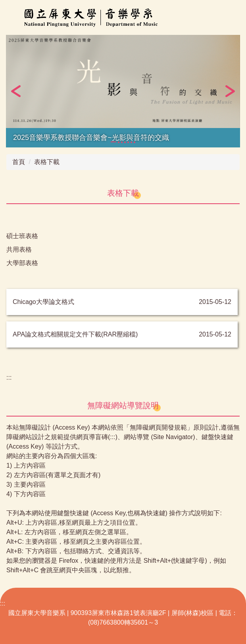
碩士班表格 (22, 236)
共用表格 (19, 249)
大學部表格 (22, 263)
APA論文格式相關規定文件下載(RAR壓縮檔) (75, 334)
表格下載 (47, 162)
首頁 (19, 162)
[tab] (113, 142)
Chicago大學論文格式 (43, 302)
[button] (16, 91)
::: (9, 377)
